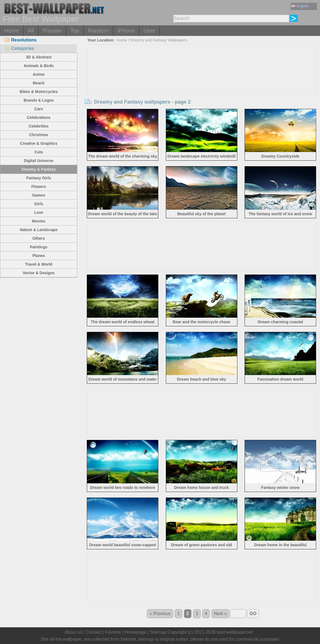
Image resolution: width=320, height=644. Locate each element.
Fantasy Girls (39, 178)
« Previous (160, 614)
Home (12, 31)
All (31, 31)
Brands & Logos (39, 100)
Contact (93, 632)
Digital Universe (39, 161)
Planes (39, 256)
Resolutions (20, 40)
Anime (39, 74)
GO (253, 614)
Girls (39, 204)
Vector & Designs (39, 273)
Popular (52, 31)
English (300, 6)
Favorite (113, 632)
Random (99, 31)
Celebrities (39, 126)
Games (39, 195)
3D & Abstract (39, 57)
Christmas (39, 135)
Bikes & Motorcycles (39, 92)
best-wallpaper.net (235, 632)
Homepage (136, 632)
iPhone (126, 31)
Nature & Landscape (39, 230)
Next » (220, 614)
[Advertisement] (202, 86)
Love (39, 212)
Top (75, 31)
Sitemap (158, 632)
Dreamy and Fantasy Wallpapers (159, 40)
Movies (39, 221)
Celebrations (39, 117)
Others (39, 238)
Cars (39, 109)
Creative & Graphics (39, 143)
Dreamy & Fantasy (39, 169)
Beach (39, 83)
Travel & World (39, 264)
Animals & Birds (39, 66)
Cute (39, 152)
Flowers (39, 187)
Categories (19, 48)
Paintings (39, 247)
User (149, 31)
